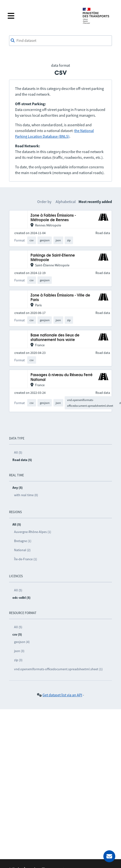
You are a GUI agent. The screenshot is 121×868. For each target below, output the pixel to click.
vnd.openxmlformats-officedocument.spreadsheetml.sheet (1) (58, 669)
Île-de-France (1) (26, 559)
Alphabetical (66, 202)
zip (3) (18, 660)
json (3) (19, 651)
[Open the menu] (42, 16)
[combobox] (60, 41)
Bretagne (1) (23, 541)
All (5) (18, 452)
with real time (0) (26, 495)
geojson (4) (22, 642)
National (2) (22, 550)
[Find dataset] (60, 41)
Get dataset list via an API (62, 695)
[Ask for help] (109, 856)
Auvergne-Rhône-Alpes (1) (33, 532)
